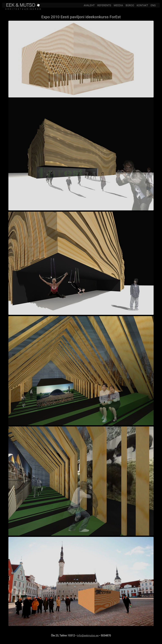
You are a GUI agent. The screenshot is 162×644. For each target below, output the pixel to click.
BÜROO (130, 5)
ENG (153, 5)
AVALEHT (89, 5)
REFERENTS (104, 5)
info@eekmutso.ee (88, 636)
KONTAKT (142, 5)
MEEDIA (118, 5)
